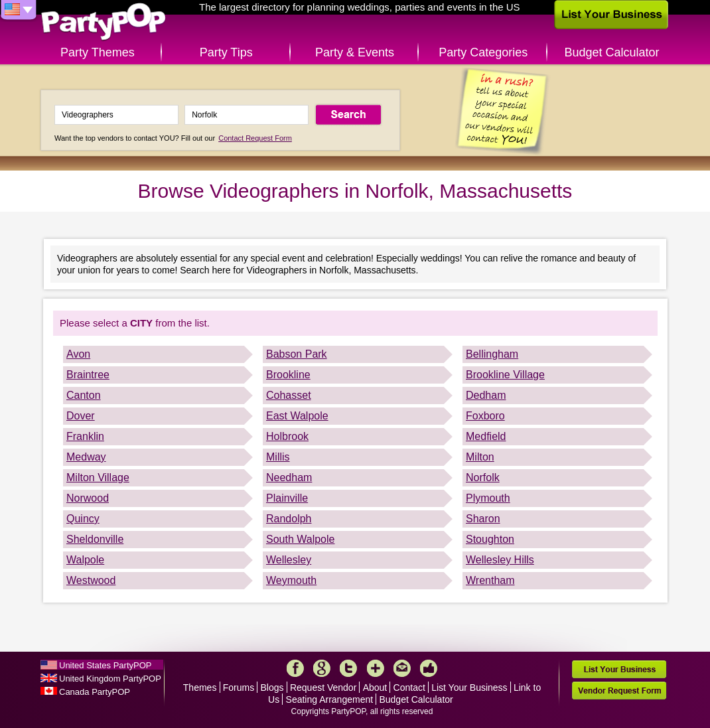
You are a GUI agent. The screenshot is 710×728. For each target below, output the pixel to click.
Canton (84, 395)
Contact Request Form (255, 138)
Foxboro (485, 416)
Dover (81, 416)
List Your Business (469, 688)
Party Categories (483, 52)
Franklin (85, 436)
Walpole (85, 560)
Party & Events (355, 52)
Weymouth (291, 580)
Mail (402, 668)
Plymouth (488, 498)
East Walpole (297, 416)
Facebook (295, 668)
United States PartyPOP (105, 665)
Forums (239, 688)
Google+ (322, 668)
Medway (86, 457)
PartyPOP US (104, 22)
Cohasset (289, 395)
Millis (278, 457)
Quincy (83, 519)
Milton (480, 457)
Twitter (348, 668)
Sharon (483, 519)
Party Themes (98, 52)
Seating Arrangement (330, 699)
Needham (289, 477)
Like (429, 668)
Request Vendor (323, 688)
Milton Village (98, 477)
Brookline (288, 375)
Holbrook (287, 436)
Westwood (91, 580)
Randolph (289, 519)
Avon (78, 354)
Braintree (88, 375)
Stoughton (490, 539)
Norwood (88, 498)
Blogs (272, 688)
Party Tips (226, 52)
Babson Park (297, 354)
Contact (409, 688)
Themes (200, 688)
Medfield (486, 436)
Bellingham (492, 354)
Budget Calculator (612, 52)
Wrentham (490, 580)
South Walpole (300, 539)
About (375, 688)
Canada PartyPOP (95, 692)
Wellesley (289, 560)
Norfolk (483, 477)
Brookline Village (505, 375)
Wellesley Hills (500, 560)
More (376, 668)
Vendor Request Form (619, 691)
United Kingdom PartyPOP (110, 679)
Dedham (486, 395)
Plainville (287, 498)
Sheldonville (95, 539)
